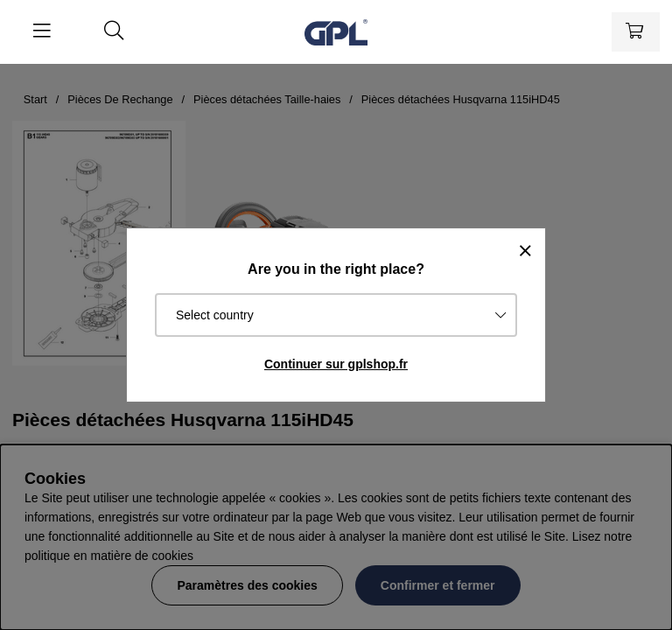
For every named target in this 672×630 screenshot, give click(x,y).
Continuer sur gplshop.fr (336, 364)
